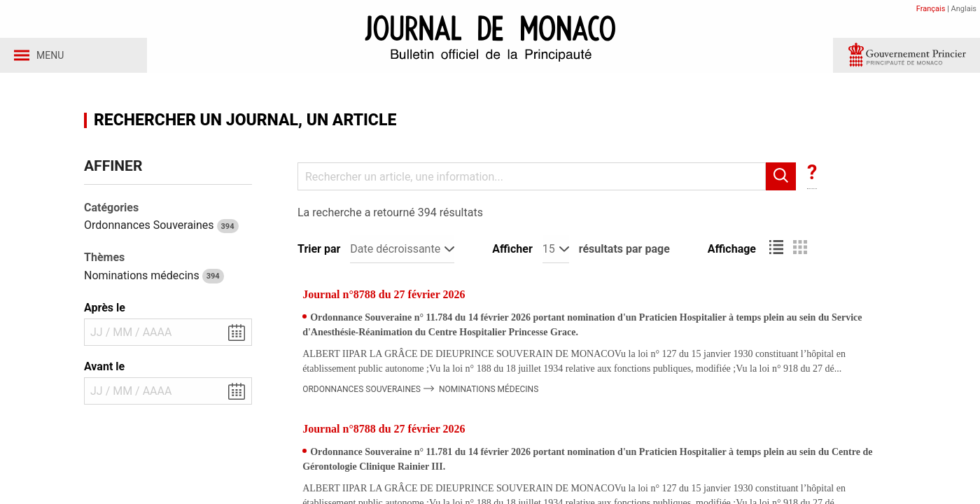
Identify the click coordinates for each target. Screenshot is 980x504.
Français (931, 9)
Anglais (964, 9)
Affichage (732, 252)
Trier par (319, 252)
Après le (105, 311)
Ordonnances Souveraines (161, 229)
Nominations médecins (154, 279)
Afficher (512, 252)
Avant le (104, 370)
